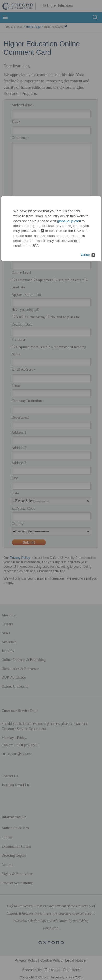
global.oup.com (69, 221)
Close (85, 255)
